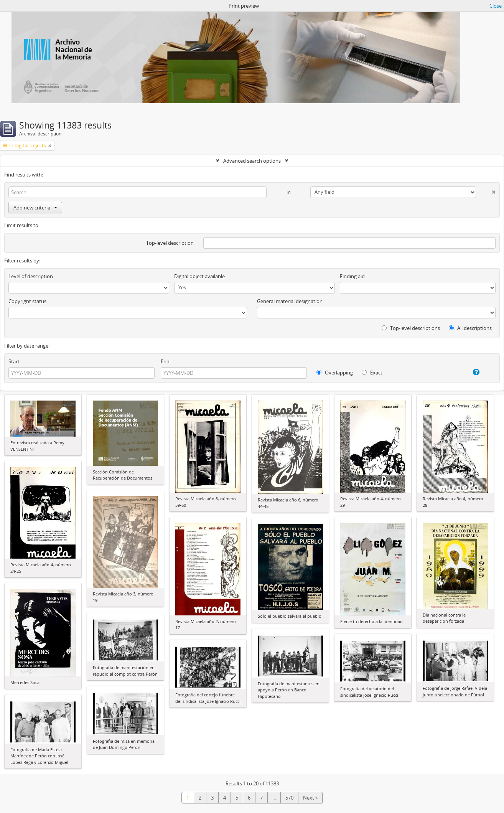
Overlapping (335, 373)
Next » (310, 798)
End (165, 361)
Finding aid (352, 276)
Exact (372, 373)
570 (289, 798)
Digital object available (199, 276)
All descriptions (470, 328)
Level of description (31, 276)
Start (14, 361)
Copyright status (27, 301)
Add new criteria (35, 208)
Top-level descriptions (411, 328)
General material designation (290, 301)
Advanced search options (252, 161)
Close (496, 6)
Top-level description (170, 243)
